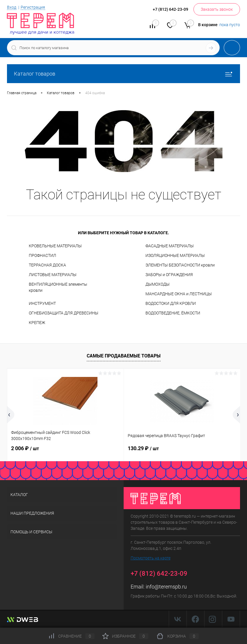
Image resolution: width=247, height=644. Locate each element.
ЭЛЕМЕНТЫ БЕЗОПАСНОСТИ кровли (180, 265)
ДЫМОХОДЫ (158, 284)
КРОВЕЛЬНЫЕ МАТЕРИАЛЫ (55, 246)
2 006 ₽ (25, 448)
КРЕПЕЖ (37, 323)
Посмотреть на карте (151, 558)
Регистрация (33, 7)
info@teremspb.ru (166, 587)
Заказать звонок (217, 9)
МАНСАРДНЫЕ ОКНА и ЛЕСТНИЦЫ (179, 294)
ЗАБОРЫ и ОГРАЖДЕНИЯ (169, 275)
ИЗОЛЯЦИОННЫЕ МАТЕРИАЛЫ (175, 255)
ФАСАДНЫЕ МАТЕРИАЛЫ (170, 246)
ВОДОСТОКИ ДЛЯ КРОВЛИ (171, 303)
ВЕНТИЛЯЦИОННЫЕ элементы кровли (58, 287)
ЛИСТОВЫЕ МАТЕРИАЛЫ (53, 275)
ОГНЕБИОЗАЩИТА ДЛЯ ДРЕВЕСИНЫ (64, 313)
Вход (12, 7)
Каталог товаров (123, 74)
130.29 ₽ (143, 448)
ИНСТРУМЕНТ (42, 303)
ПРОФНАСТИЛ (42, 255)
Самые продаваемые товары (124, 356)
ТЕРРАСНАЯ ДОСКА (47, 265)
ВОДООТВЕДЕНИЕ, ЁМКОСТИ (173, 313)
